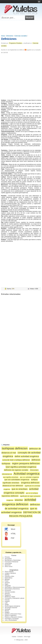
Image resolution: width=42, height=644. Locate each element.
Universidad (8, 563)
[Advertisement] (21, 28)
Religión (7, 612)
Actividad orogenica (27, 474)
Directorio (10, 36)
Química (7, 583)
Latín (6, 603)
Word (10, 529)
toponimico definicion (10, 496)
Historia (7, 575)
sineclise (19, 500)
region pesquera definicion (26, 463)
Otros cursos (9, 566)
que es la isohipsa (32, 493)
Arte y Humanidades (11, 620)
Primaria (7, 557)
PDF (9, 538)
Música (7, 611)
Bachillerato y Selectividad (13, 560)
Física (6, 581)
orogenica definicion (30, 483)
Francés (7, 600)
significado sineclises (11, 483)
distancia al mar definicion (13, 486)
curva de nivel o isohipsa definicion (16, 460)
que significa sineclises (11, 477)
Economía (8, 590)
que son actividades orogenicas (17, 480)
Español (7, 601)
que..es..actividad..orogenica (29, 477)
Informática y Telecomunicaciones (15, 587)
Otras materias (9, 572)
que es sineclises (20, 489)
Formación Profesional (11, 562)
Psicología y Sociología (12, 619)
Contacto (20, 637)
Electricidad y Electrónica (12, 589)
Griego (7, 605)
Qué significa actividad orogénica (21, 467)
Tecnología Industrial (11, 608)
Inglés (6, 584)
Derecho (7, 594)
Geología (7, 609)
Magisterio (8, 595)
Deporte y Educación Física (13, 614)
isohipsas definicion (15, 448)
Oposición (8, 565)
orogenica (10, 500)
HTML (10, 534)
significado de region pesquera (30, 496)
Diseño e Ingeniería (11, 615)
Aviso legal (27, 637)
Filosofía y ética (9, 576)
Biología (7, 579)
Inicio (3, 36)
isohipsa (34, 480)
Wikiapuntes (20, 640)
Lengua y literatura (10, 573)
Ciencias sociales (21, 36)
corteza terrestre (17, 152)
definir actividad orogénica (27, 456)
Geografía (8, 586)
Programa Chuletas (15, 43)
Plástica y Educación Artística (13, 617)
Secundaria (8, 559)
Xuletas (14, 637)
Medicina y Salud (10, 597)
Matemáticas (9, 578)
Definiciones (9, 39)
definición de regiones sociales (16, 470)
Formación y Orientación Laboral (14, 598)
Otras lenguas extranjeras (12, 606)
